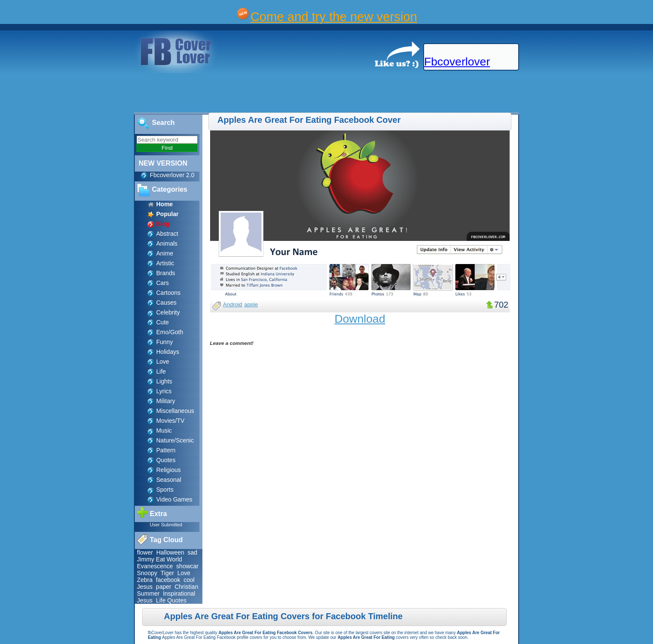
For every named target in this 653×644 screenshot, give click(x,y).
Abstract (167, 234)
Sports (165, 490)
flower (145, 552)
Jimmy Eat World (160, 559)
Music (164, 430)
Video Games (174, 499)
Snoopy (147, 573)
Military (166, 401)
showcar (187, 566)
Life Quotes (171, 600)
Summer (148, 594)
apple (251, 304)
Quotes (166, 460)
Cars (163, 283)
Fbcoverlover (457, 62)
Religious (169, 470)
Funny (165, 342)
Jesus (145, 587)
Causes (166, 303)
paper (163, 587)
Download (360, 319)
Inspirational (179, 594)
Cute (163, 322)
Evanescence (155, 566)
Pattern (166, 450)
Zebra (145, 580)
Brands (166, 273)
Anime (165, 253)
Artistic (165, 263)
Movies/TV (170, 421)
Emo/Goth (170, 332)
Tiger (167, 573)
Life (161, 371)
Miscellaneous (175, 411)
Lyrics (164, 391)
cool (189, 580)
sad (192, 552)
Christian (186, 587)
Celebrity (168, 312)
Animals (167, 243)
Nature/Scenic (175, 440)
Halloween (170, 552)
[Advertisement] (156, 93)
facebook (168, 580)
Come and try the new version (334, 16)
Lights (164, 381)
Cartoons (168, 293)
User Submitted (166, 525)
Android (233, 304)
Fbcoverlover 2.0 (172, 175)
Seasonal (169, 480)
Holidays (168, 352)
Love (163, 362)
